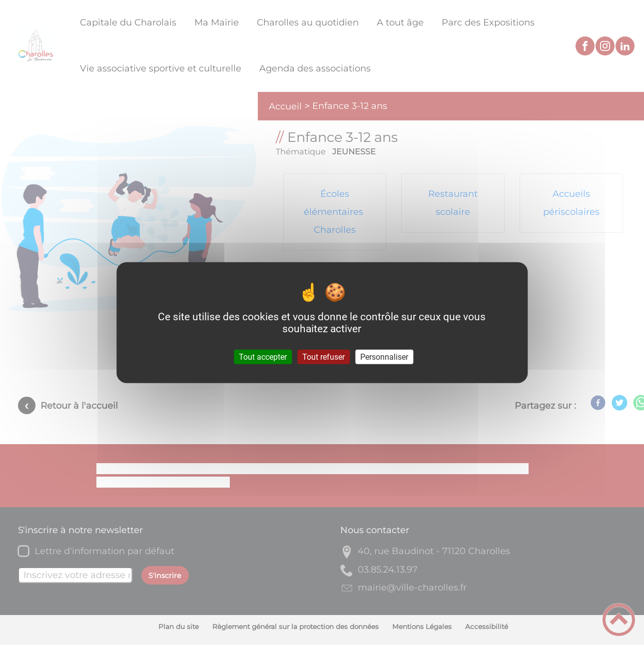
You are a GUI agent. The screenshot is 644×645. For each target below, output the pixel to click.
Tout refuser (323, 357)
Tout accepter (263, 357)
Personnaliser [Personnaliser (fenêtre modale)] (384, 357)
